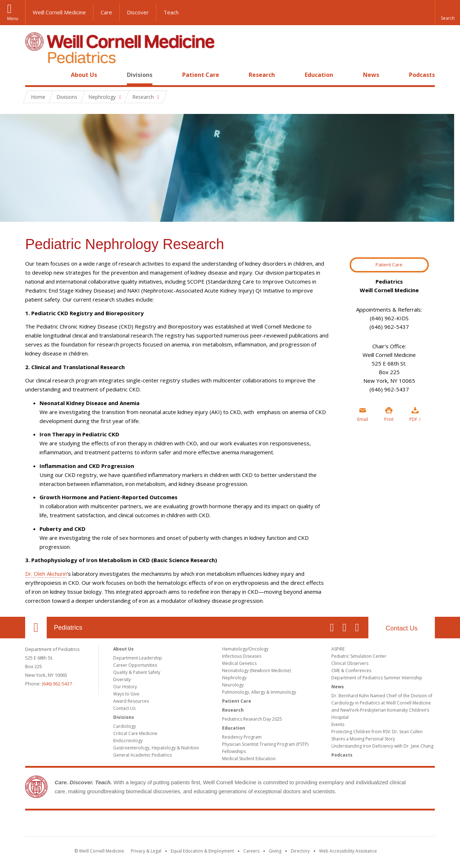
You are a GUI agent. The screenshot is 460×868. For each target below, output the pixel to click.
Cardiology (125, 726)
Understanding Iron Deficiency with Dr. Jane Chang (382, 746)
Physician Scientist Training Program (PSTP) (265, 744)
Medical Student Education (249, 759)
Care (106, 12)
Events (338, 724)
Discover (138, 12)
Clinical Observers (350, 663)
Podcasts (422, 75)
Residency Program (242, 737)
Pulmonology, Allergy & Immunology (259, 692)
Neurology (233, 685)
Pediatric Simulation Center (359, 656)
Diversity (122, 679)
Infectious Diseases (242, 656)
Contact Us (402, 628)
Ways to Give (126, 694)
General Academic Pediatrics (142, 755)
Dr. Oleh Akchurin (46, 574)
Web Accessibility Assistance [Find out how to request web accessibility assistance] (348, 851)
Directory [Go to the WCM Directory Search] (300, 851)
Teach (171, 12)
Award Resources (131, 701)
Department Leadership (138, 658)
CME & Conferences (351, 670)
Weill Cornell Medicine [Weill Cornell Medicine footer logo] (230, 825)
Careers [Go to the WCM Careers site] (251, 851)
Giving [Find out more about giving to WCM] (275, 851)
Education (319, 75)
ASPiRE (338, 649)
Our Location (36, 628)
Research (262, 75)
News (371, 75)
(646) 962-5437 (57, 684)
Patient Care (201, 75)
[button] (447, 13)
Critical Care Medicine (135, 733)
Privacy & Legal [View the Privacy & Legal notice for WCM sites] (146, 851)
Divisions (140, 75)
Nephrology (234, 678)
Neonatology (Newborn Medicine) (256, 670)
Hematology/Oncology (245, 649)
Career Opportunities (135, 665)
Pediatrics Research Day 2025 (252, 719)
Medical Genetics (239, 663)
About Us (84, 75)
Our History (125, 687)
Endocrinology (128, 741)
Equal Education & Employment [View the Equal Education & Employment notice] (202, 851)
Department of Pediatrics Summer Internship (377, 678)
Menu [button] (13, 19)
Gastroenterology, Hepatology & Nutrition (156, 748)
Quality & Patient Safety (137, 672)
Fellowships (234, 751)
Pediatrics (68, 628)
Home (33, 75)
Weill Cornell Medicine (59, 12)
